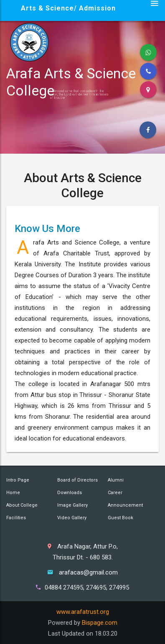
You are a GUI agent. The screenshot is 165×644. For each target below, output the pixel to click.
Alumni (116, 480)
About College (22, 505)
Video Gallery (72, 518)
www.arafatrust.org (83, 612)
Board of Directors (77, 480)
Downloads (70, 493)
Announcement (125, 505)
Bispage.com (100, 623)
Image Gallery (72, 505)
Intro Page (18, 480)
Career (115, 493)
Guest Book (121, 518)
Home (13, 493)
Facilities (16, 518)
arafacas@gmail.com (88, 572)
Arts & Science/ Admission (68, 8)
